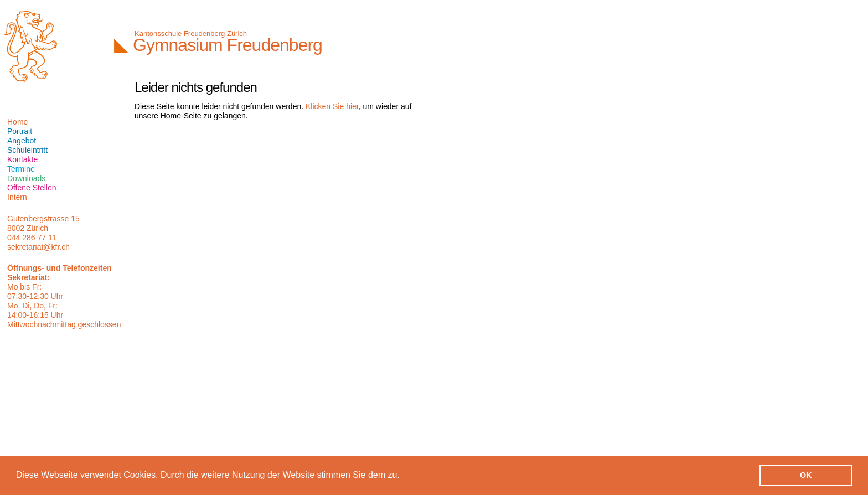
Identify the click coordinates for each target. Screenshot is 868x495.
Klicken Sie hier (332, 106)
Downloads (26, 178)
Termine (21, 169)
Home (17, 122)
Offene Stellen (32, 188)
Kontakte (22, 159)
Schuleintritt (27, 150)
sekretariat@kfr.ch (38, 247)
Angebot (22, 141)
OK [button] (806, 475)
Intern (17, 197)
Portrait (20, 131)
